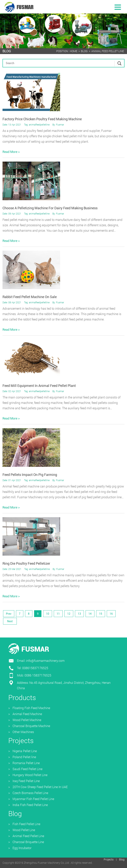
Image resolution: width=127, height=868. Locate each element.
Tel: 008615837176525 (33, 668)
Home (74, 51)
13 (79, 614)
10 (48, 614)
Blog (84, 51)
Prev (9, 614)
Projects (109, 859)
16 (111, 614)
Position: (62, 51)
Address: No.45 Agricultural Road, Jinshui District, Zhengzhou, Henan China (64, 685)
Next (10, 621)
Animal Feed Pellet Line (108, 51)
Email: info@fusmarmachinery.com (41, 661)
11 (58, 614)
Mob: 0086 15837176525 (34, 675)
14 (90, 614)
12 (69, 614)
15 (101, 614)
